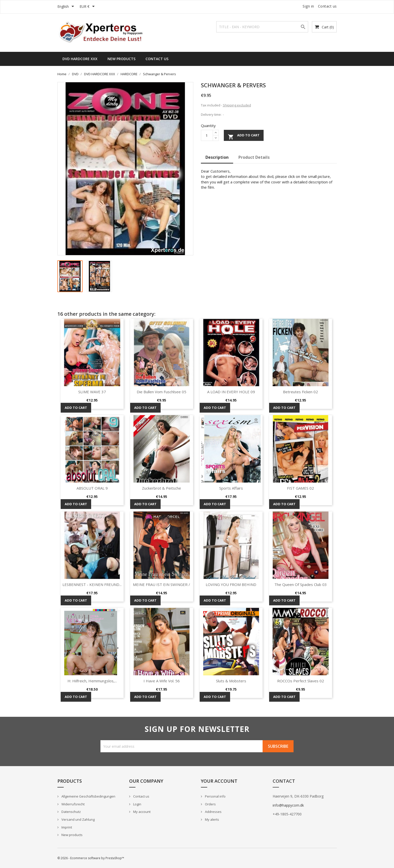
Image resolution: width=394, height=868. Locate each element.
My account (141, 812)
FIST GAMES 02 (300, 488)
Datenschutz (71, 812)
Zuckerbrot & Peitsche (162, 488)
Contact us (327, 6)
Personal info (215, 796)
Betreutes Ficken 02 (300, 392)
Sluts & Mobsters (231, 681)
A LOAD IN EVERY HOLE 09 (231, 392)
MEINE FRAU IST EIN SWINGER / (162, 584)
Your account (219, 781)
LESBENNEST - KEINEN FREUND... (92, 584)
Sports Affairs (231, 488)
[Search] (262, 27)
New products (72, 835)
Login (137, 804)
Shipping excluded (237, 105)
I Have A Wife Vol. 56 (162, 681)
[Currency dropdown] (88, 7)
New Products (121, 59)
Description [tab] (217, 157)
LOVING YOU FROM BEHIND (231, 584)
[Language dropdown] (67, 7)
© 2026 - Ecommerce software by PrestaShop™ (91, 858)
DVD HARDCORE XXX (80, 59)
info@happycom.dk (288, 805)
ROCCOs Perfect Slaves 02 (301, 681)
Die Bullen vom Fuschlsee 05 (162, 392)
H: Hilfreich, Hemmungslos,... (92, 681)
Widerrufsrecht (73, 804)
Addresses (213, 812)
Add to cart (244, 136)
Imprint (66, 827)
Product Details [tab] (254, 157)
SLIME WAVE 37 (92, 392)
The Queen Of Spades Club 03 (301, 584)
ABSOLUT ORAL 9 (92, 488)
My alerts (212, 819)
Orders (210, 804)
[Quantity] (207, 135)
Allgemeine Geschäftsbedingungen (88, 796)
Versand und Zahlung (78, 819)
